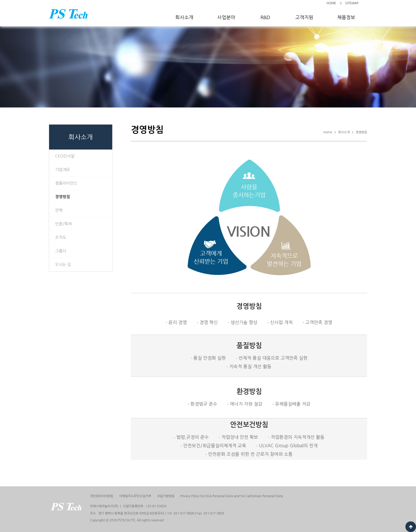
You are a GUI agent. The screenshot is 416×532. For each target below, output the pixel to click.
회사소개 (184, 18)
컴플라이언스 (66, 183)
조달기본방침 (166, 496)
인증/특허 (64, 224)
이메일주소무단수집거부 (135, 496)
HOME (331, 3)
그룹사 (61, 251)
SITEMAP (352, 3)
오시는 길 (63, 264)
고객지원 (304, 18)
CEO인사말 (65, 156)
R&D (265, 18)
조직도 (61, 237)
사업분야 (226, 18)
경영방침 (63, 197)
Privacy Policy (232, 496)
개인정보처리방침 (102, 496)
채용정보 (346, 18)
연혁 (59, 210)
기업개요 (63, 170)
